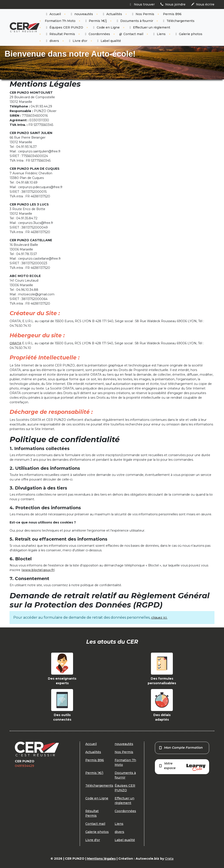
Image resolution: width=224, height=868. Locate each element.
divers (52, 41)
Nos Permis (143, 14)
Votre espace (182, 766)
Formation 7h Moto (60, 21)
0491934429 (24, 766)
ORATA (15, 343)
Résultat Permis (60, 34)
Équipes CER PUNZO (64, 27)
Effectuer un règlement (149, 27)
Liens (159, 34)
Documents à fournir (134, 21)
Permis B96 (172, 14)
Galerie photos (188, 34)
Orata (169, 859)
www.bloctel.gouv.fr (38, 570)
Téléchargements (178, 21)
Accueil (53, 14)
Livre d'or (78, 41)
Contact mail (131, 34)
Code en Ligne (106, 27)
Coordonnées (97, 34)
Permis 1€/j (96, 21)
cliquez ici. (159, 618)
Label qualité (109, 41)
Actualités (112, 14)
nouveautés (81, 14)
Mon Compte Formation (181, 748)
